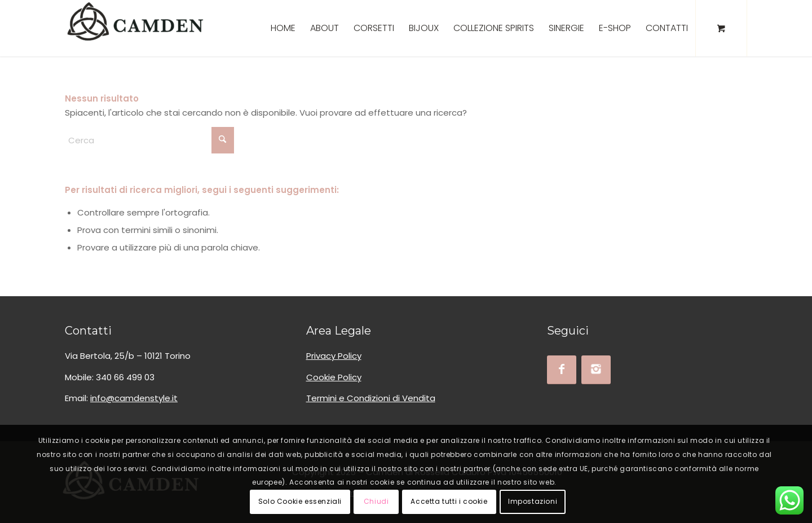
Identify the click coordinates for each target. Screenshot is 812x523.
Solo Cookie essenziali (300, 501)
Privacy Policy (334, 356)
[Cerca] (149, 140)
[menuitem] (283, 28)
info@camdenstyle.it (134, 398)
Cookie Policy (334, 377)
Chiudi (376, 501)
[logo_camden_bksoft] (135, 28)
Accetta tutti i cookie (449, 501)
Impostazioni (533, 501)
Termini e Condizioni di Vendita (371, 398)
